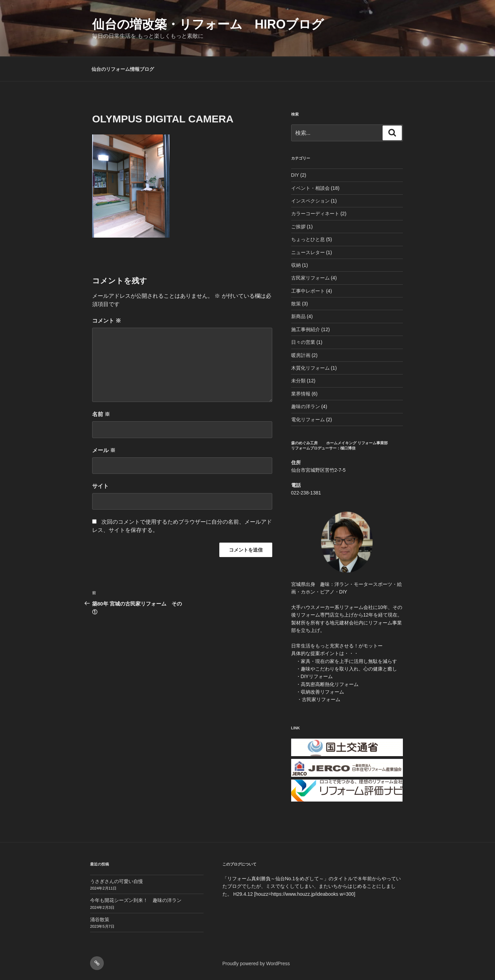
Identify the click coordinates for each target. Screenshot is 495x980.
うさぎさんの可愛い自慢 (117, 881)
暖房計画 (301, 355)
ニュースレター (308, 252)
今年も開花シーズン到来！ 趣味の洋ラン (136, 900)
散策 (296, 304)
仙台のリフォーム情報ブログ (123, 69)
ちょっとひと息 (308, 239)
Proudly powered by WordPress (256, 963)
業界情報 (301, 394)
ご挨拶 (298, 227)
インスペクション (310, 201)
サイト (100, 486)
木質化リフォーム (310, 368)
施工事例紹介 (306, 329)
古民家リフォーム (310, 278)
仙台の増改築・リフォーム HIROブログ (208, 24)
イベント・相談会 (310, 188)
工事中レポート (308, 291)
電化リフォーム (308, 420)
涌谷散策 (100, 919)
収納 (296, 265)
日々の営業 (303, 342)
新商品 (298, 316)
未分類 (298, 381)
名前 (101, 414)
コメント (107, 321)
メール (104, 450)
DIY (295, 175)
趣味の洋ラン (306, 406)
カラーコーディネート (315, 214)
